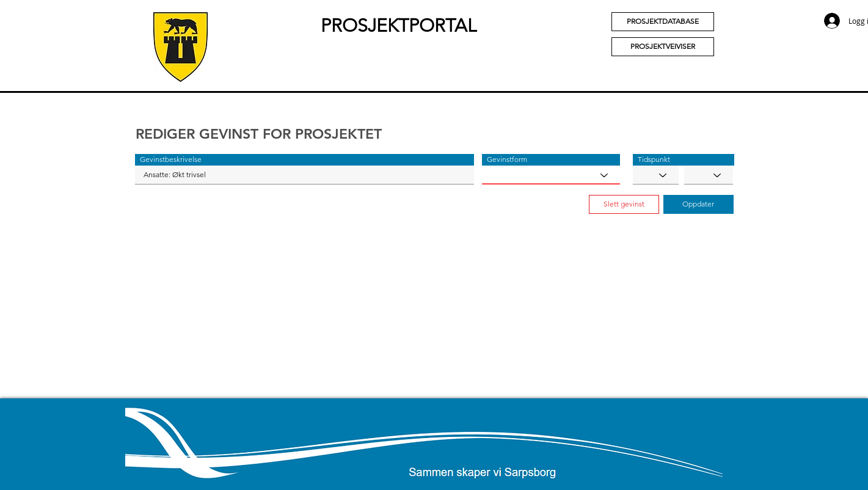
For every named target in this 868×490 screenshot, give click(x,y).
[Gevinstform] (551, 175)
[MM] (656, 175)
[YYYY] (709, 175)
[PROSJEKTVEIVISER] (663, 47)
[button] (305, 160)
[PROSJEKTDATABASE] (663, 22)
